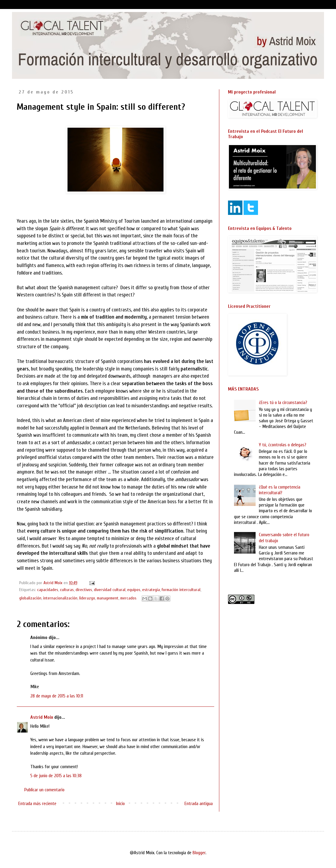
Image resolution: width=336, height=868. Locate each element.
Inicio (120, 804)
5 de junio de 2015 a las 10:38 (56, 776)
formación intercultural (181, 590)
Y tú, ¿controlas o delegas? (283, 445)
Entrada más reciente (37, 804)
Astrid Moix (42, 717)
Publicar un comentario (44, 790)
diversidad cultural (110, 590)
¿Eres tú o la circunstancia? (283, 403)
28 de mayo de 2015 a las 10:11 (57, 696)
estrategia (151, 590)
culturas (67, 590)
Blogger (199, 853)
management (108, 598)
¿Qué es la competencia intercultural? (280, 490)
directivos (84, 590)
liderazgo (87, 598)
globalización (30, 598)
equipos (134, 590)
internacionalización (60, 598)
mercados (128, 598)
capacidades (48, 590)
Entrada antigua (199, 804)
